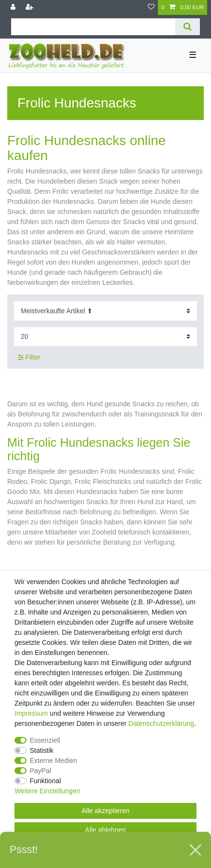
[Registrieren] (30, 7)
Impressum (31, 713)
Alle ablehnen (105, 830)
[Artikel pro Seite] (105, 337)
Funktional (46, 781)
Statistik (42, 750)
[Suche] (188, 27)
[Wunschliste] (151, 7)
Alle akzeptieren (106, 811)
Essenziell (45, 740)
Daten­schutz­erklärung (161, 723)
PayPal (41, 771)
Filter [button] (29, 358)
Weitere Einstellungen (47, 791)
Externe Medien (54, 761)
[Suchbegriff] (93, 27)
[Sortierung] (105, 311)
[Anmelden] (14, 7)
